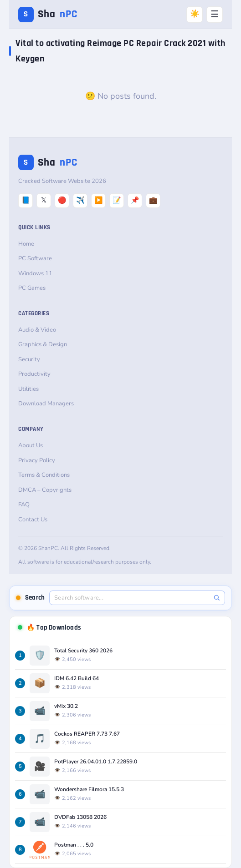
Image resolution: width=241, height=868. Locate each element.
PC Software (35, 258)
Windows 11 (35, 273)
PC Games (32, 288)
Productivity (34, 374)
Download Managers (46, 404)
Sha (48, 14)
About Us (31, 445)
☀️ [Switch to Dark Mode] (195, 14)
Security (29, 359)
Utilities (28, 389)
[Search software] (132, 598)
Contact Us (33, 520)
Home (26, 244)
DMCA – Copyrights (45, 490)
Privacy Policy (37, 460)
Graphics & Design (43, 344)
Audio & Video (37, 330)
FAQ (24, 505)
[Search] (217, 598)
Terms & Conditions (44, 475)
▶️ (99, 200)
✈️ (80, 200)
